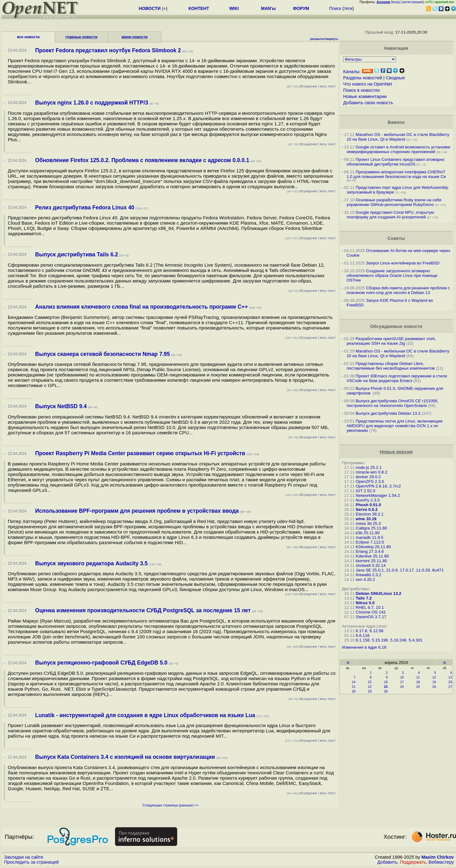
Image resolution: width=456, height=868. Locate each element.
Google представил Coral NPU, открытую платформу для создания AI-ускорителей (390, 215)
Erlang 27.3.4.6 (370, 551)
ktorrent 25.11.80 (371, 561)
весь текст (328, 86)
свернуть (332, 39)
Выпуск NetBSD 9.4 (61, 406)
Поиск (335, 8)
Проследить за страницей (31, 862)
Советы (396, 238)
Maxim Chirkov (438, 857)
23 (386, 687)
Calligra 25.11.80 (371, 528)
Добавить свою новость (368, 103)
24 (402, 687)
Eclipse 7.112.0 (370, 542)
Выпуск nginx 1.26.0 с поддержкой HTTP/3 (92, 103)
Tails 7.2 (364, 598)
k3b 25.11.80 (368, 533)
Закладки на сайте (24, 857)
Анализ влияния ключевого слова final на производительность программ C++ (141, 307)
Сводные (395, 78)
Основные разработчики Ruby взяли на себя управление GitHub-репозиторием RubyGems (394, 202)
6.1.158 (362, 640)
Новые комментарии (365, 96)
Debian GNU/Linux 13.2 (378, 593)
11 (418, 677)
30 (386, 691)
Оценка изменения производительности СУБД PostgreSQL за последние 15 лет (143, 610)
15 (370, 682)
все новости (28, 37)
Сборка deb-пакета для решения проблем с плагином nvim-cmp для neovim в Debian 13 (398, 290)
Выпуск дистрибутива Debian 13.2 (388, 413)
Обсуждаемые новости (396, 326)
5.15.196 (380, 640)
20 (450, 682)
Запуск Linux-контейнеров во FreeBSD (403, 263)
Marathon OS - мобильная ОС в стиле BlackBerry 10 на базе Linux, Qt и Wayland (398, 137)
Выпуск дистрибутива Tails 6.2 (77, 254)
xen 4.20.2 (365, 579)
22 (370, 687)
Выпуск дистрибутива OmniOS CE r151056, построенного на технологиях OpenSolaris (393, 403)
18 (418, 682)
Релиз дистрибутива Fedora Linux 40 (85, 208)
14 (354, 682)
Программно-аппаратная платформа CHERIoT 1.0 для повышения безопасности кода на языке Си (396, 174)
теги (348, 8)
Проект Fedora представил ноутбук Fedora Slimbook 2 (108, 50)
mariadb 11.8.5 (369, 537)
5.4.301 (416, 640)
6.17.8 (361, 631)
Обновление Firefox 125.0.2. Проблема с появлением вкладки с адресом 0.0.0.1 (142, 160)
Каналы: (352, 72)
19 (434, 682)
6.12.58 (376, 631)
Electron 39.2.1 (370, 514)
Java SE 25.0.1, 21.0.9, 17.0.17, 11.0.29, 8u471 (400, 570)
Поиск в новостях (362, 90)
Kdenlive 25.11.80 (372, 556)
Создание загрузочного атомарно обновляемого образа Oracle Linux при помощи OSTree (392, 275)
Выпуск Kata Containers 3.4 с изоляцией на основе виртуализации (126, 757)
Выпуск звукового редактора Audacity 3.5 (91, 563)
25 (418, 687)
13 (450, 677)
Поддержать (413, 862)
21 (354, 687)
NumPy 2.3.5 (368, 500)
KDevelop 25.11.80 (373, 547)
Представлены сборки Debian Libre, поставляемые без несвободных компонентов (391, 366)
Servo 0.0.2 (366, 509)
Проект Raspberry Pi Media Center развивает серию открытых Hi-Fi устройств (140, 453)
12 (434, 677)
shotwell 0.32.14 (371, 565)
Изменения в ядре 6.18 (364, 647)
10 (402, 677)
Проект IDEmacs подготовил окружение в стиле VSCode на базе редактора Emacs (397, 378)
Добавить (387, 862)
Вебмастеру (441, 862)
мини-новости (135, 37)
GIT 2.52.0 (365, 491)
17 (402, 682)
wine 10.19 (366, 519)
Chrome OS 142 (371, 612)
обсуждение (302, 86)
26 (434, 687)
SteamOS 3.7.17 (371, 617)
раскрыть (317, 39)
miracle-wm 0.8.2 (371, 472)
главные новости (82, 37)
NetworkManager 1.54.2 (378, 495)
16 (386, 682)
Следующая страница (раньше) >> (170, 805)
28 (354, 691)
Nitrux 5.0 (365, 603)
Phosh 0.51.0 (368, 505)
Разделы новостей (363, 78)
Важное (396, 122)
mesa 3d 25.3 (368, 523)
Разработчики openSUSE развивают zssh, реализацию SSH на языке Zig (391, 341)
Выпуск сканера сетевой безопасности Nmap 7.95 (102, 354)
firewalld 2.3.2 (368, 575)
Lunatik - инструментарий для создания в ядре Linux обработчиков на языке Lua (145, 715)
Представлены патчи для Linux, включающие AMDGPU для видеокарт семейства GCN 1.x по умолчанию (395, 426)
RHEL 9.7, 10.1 (370, 607)
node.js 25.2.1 (369, 467)
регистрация (413, 2)
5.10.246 (398, 640)
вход (396, 2)
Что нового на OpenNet (368, 84)
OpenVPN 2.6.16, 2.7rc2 (378, 486)
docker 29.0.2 (368, 477)
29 (370, 691)
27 (450, 687)
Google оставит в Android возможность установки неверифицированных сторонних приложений (398, 149)
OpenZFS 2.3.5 (370, 481)
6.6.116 (362, 635)
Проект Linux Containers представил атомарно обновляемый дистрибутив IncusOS (396, 162)
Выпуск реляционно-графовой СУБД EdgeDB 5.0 (102, 663)
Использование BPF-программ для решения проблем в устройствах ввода (137, 511)
